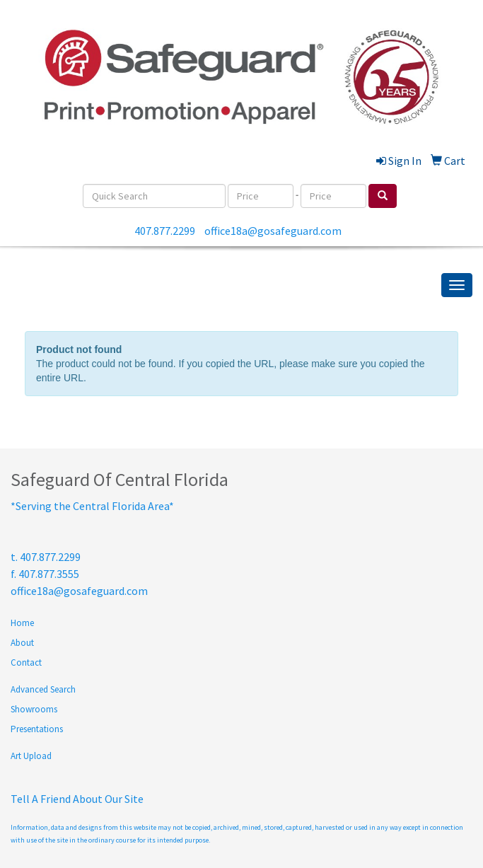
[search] (383, 196)
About (22, 643)
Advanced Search (43, 689)
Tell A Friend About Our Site (77, 799)
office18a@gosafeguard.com (273, 231)
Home (22, 623)
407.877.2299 (165, 231)
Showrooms (34, 709)
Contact (26, 662)
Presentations (37, 729)
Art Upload (31, 756)
